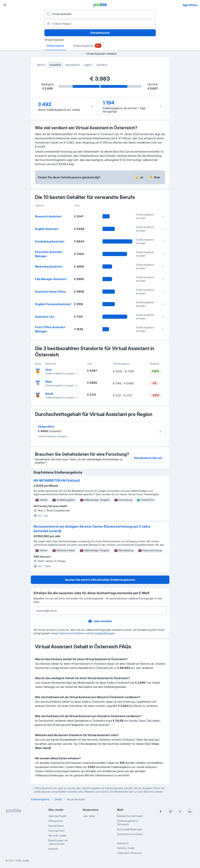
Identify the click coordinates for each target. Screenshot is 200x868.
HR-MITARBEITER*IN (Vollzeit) (57, 481)
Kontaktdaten (56, 826)
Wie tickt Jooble (57, 836)
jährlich (41, 65)
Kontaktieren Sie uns (148, 458)
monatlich (55, 65)
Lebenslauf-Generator (129, 853)
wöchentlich (73, 65)
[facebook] (161, 812)
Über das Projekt (57, 816)
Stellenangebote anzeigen (150, 216)
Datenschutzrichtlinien (72, 633)
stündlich (102, 65)
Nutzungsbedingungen (102, 633)
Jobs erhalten (100, 621)
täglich (88, 65)
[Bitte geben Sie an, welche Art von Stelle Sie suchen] (100, 14)
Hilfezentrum (56, 821)
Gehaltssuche (100, 33)
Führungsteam (56, 831)
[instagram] (170, 812)
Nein (155, 177)
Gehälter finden (126, 848)
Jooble (26, 861)
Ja (139, 177)
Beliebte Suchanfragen (130, 816)
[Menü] (5, 5)
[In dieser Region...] (100, 24)
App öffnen (190, 5)
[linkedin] (190, 812)
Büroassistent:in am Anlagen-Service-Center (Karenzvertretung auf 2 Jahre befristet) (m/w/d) (92, 529)
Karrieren (53, 849)
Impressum (123, 843)
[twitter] (180, 812)
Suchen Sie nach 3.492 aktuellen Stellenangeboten (100, 580)
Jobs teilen (89, 816)
